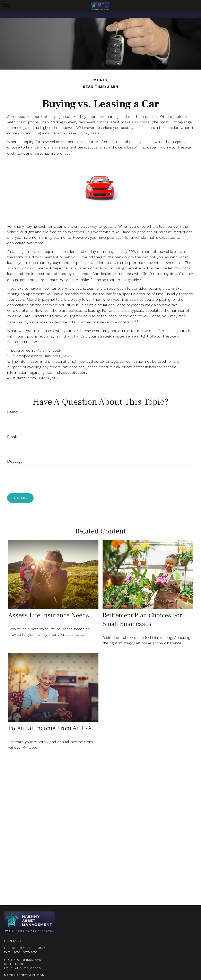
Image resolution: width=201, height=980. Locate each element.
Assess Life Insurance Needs (49, 615)
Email (12, 437)
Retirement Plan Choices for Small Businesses (142, 620)
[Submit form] (20, 498)
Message (15, 461)
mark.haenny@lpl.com (24, 975)
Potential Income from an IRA (50, 728)
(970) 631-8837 (32, 948)
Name (12, 412)
